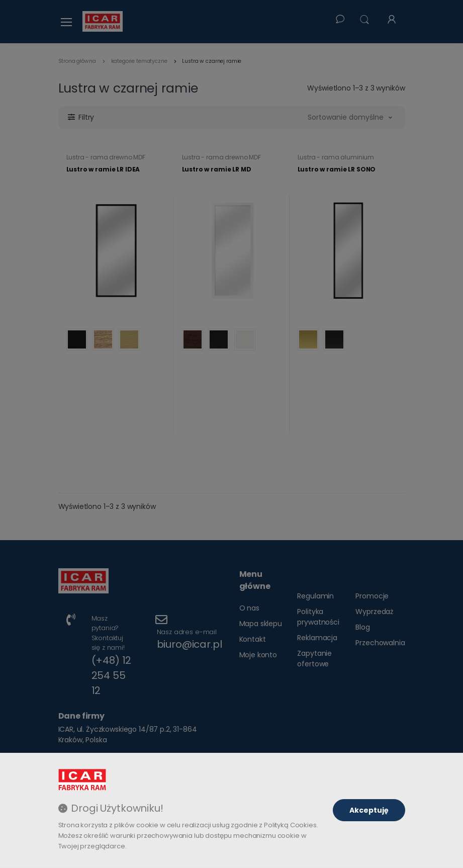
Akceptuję (369, 810)
